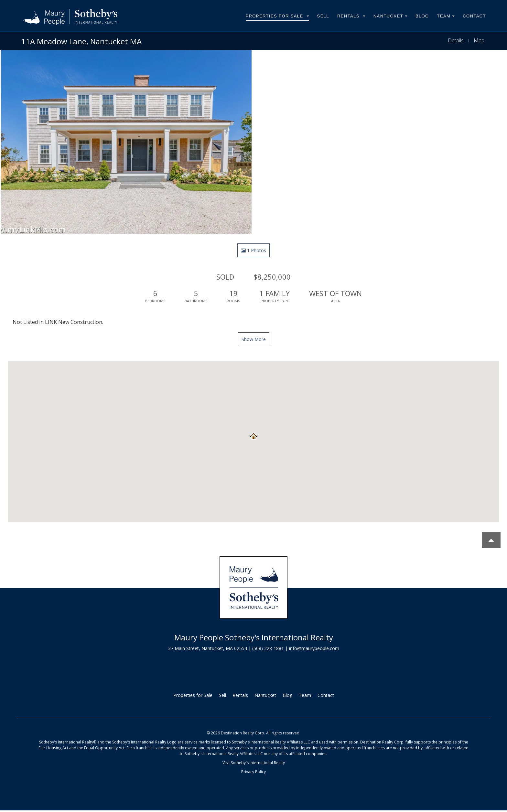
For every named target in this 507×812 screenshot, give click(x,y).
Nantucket (390, 16)
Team (446, 16)
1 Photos (253, 250)
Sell (323, 16)
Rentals (351, 16)
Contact (474, 16)
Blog (422, 16)
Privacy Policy (253, 772)
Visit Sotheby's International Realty (254, 763)
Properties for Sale (277, 16)
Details (456, 40)
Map (479, 40)
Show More (254, 339)
